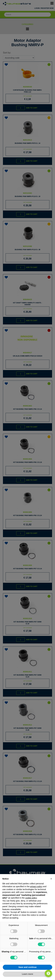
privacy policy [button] (36, 886)
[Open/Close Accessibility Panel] (48, 973)
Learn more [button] (27, 974)
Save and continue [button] (28, 967)
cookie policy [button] (31, 898)
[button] (51, 879)
